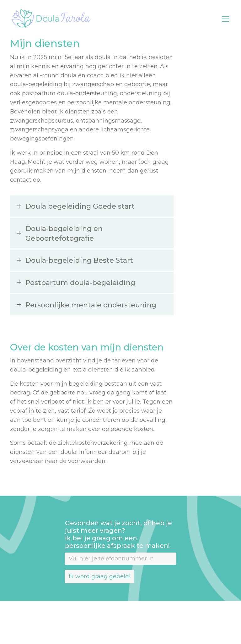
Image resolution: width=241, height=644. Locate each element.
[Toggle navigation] (225, 19)
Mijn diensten (45, 43)
